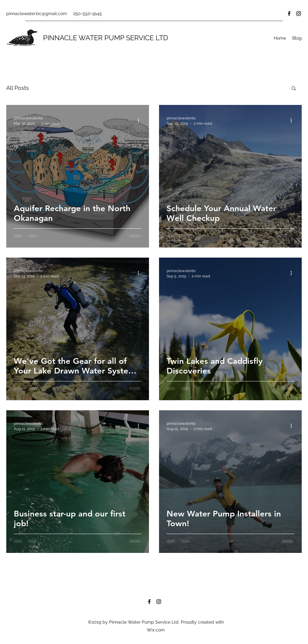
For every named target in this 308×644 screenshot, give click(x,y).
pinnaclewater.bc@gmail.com (37, 14)
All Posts (18, 88)
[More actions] (140, 120)
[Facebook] (289, 14)
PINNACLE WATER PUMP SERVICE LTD (106, 38)
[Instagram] (299, 14)
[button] (294, 89)
